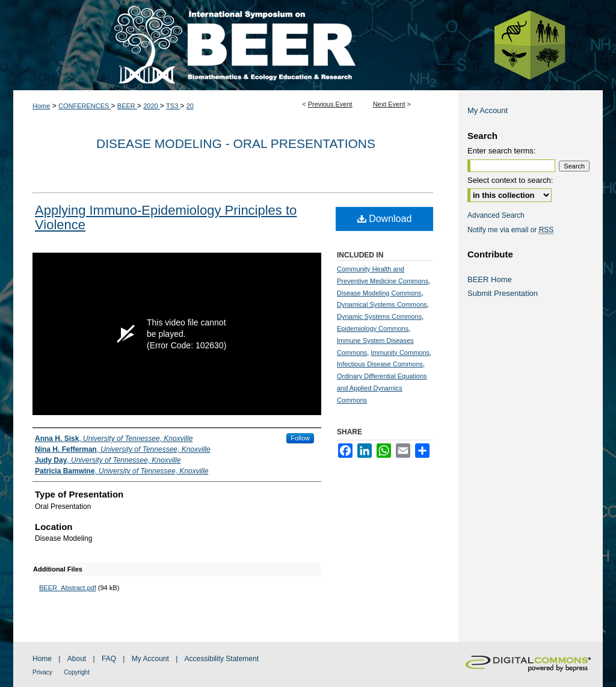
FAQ (109, 659)
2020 (152, 106)
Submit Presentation (503, 293)
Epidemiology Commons (373, 328)
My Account (488, 110)
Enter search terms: (501, 151)
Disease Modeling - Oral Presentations (236, 143)
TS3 (173, 106)
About (77, 659)
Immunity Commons (400, 353)
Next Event (389, 104)
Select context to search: (510, 180)
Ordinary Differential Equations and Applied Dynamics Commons (382, 388)
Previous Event (330, 104)
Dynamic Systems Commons (379, 316)
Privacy (42, 672)
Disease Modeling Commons (379, 293)
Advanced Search (496, 215)
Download (385, 219)
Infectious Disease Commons (380, 364)
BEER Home (490, 279)
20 (190, 106)
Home (41, 106)
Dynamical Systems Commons (382, 304)
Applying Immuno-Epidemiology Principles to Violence (166, 217)
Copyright (77, 672)
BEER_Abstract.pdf (68, 588)
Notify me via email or (510, 230)
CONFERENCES (85, 106)
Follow (300, 438)
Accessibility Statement (222, 659)
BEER (127, 106)
